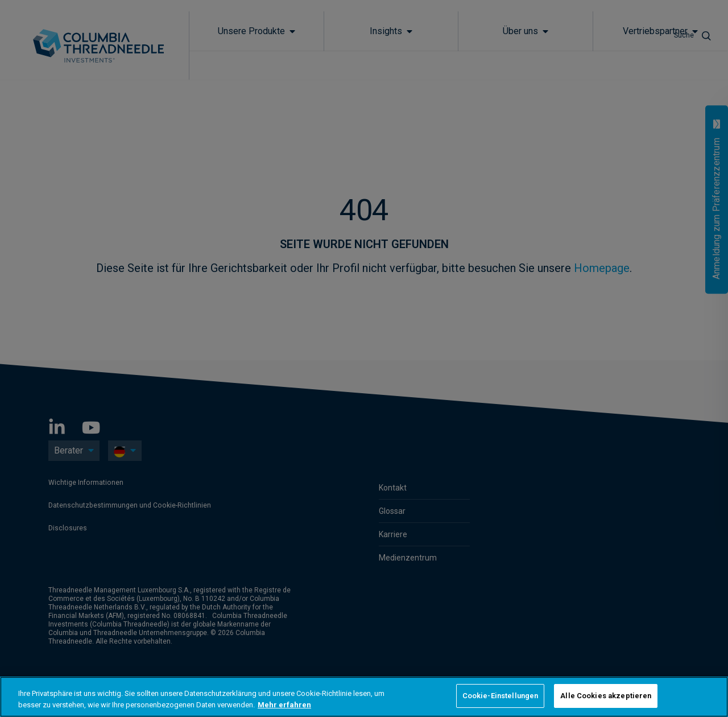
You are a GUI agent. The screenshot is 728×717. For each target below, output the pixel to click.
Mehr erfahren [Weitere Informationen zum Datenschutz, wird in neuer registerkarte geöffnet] (284, 705)
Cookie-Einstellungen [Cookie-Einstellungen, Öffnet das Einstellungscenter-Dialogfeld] (500, 696)
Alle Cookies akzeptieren (606, 696)
